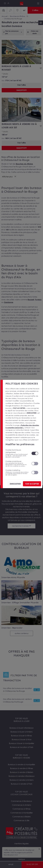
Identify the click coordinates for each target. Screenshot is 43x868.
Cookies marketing (17, 472)
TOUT (32, 484)
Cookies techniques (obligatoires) (17, 453)
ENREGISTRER (15, 484)
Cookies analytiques (17, 463)
